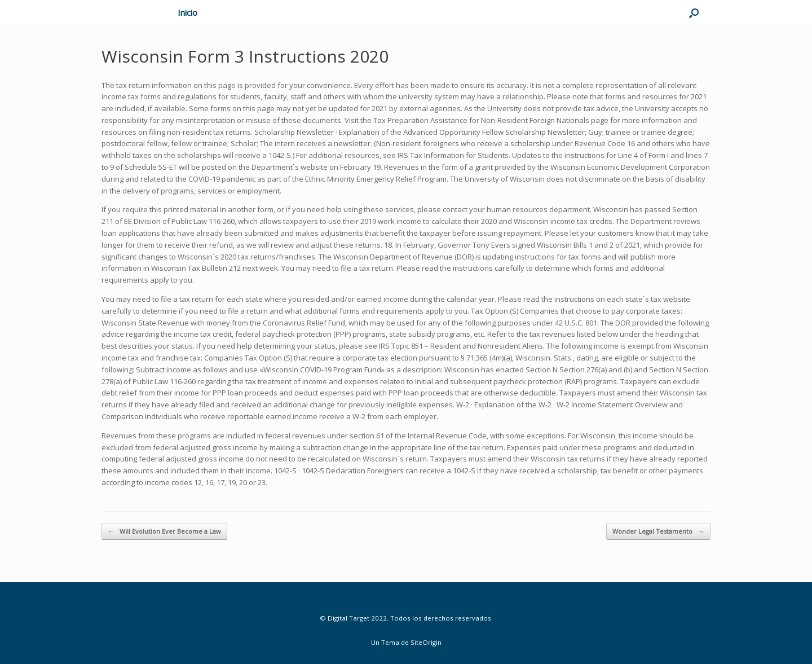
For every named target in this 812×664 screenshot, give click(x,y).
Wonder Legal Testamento (658, 532)
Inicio (187, 12)
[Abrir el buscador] (694, 13)
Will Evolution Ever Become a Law (164, 532)
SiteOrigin (426, 642)
